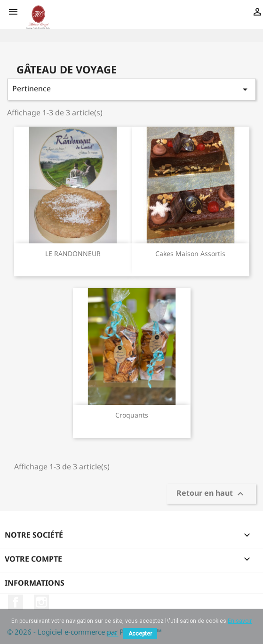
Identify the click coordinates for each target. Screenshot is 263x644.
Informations (35, 583)
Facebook (16, 602)
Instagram (41, 602)
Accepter (140, 634)
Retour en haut (211, 494)
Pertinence (131, 89)
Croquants (132, 415)
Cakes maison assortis (190, 254)
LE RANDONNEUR (73, 254)
